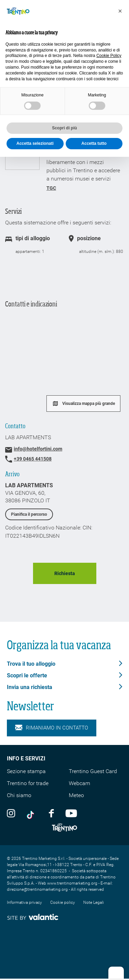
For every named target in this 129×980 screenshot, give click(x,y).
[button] (120, 11)
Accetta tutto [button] (94, 143)
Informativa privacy (24, 902)
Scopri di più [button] (64, 128)
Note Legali (94, 902)
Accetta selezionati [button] (35, 143)
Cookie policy (63, 902)
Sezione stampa (26, 771)
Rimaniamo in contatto (52, 728)
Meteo (76, 795)
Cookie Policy (109, 56)
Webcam (79, 783)
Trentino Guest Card (93, 771)
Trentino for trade (28, 783)
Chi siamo (19, 795)
